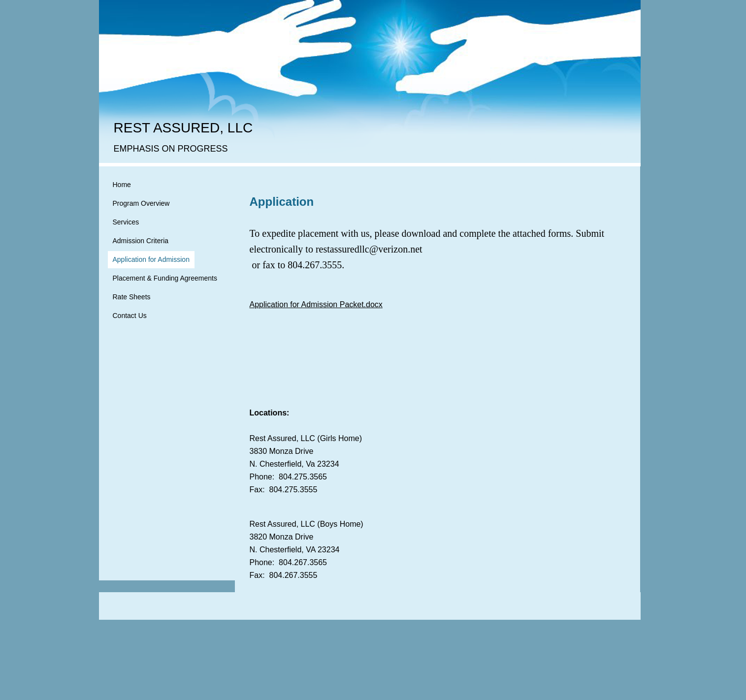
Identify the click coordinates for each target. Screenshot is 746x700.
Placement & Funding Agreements (165, 278)
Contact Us (130, 316)
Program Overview (141, 203)
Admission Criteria (141, 241)
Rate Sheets (132, 297)
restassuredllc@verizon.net (369, 249)
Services (126, 222)
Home (122, 185)
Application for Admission (151, 259)
